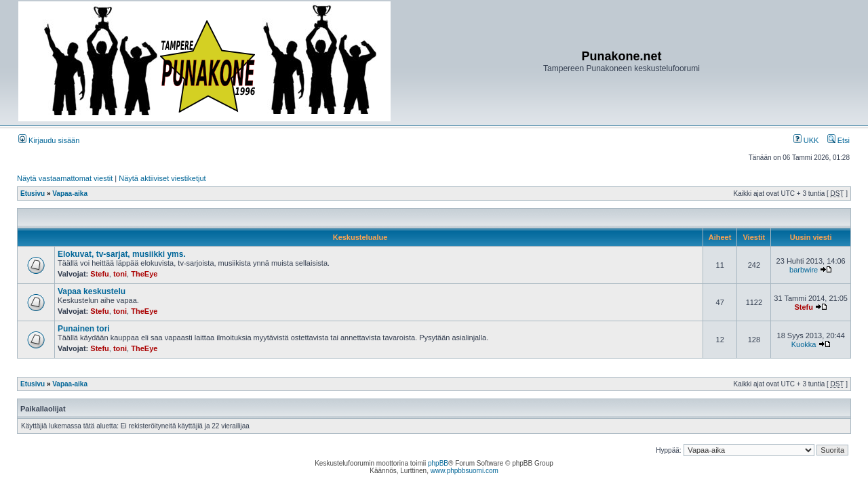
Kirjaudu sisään (49, 140)
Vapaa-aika (70, 194)
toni (120, 274)
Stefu (100, 274)
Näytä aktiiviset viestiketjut (162, 178)
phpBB (438, 463)
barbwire (804, 270)
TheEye (144, 274)
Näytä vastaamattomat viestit (65, 178)
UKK (806, 140)
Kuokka (804, 344)
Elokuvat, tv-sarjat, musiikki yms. (122, 254)
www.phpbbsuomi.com (465, 471)
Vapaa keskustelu (92, 291)
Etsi (839, 140)
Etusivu (33, 194)
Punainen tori (84, 329)
